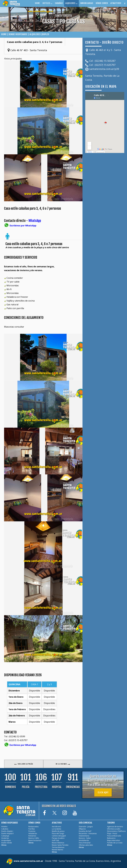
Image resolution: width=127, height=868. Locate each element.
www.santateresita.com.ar (29, 861)
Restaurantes (33, 827)
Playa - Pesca (112, 833)
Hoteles (4, 827)
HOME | (5, 34)
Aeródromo (56, 827)
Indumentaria (84, 836)
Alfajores (82, 829)
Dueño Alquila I (7, 831)
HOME (37, 3)
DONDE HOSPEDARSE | (19, 34)
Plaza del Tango (58, 833)
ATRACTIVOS (116, 3)
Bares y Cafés (34, 838)
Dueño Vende (7, 843)
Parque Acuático (58, 838)
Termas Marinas (58, 847)
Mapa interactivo (114, 840)
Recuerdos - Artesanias (88, 833)
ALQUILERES (71, 3)
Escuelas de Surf (85, 831)
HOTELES (47, 3)
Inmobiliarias (84, 840)
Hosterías (5, 838)
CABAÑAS (59, 3)
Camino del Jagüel (59, 836)
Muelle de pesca (58, 831)
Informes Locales (114, 829)
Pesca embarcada (114, 836)
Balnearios (111, 838)
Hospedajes (6, 840)
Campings (5, 836)
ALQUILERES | (36, 34)
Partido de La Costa (115, 843)
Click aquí (103, 792)
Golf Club (55, 840)
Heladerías (33, 833)
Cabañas (5, 829)
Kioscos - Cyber (85, 838)
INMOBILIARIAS (87, 3)
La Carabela (56, 829)
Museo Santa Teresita (60, 845)
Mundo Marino (58, 850)
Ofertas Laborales (86, 845)
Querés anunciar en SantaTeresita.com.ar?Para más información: (103, 780)
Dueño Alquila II (7, 833)
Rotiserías (32, 836)
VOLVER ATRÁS (24, 764)
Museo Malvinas (58, 843)
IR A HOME (63, 764)
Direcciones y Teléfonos (116, 831)
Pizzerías (32, 831)
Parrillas (32, 829)
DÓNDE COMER (102, 3)
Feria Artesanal (85, 843)
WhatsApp (35, 221)
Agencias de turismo (115, 827)
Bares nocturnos (35, 840)
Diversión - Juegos (86, 827)
